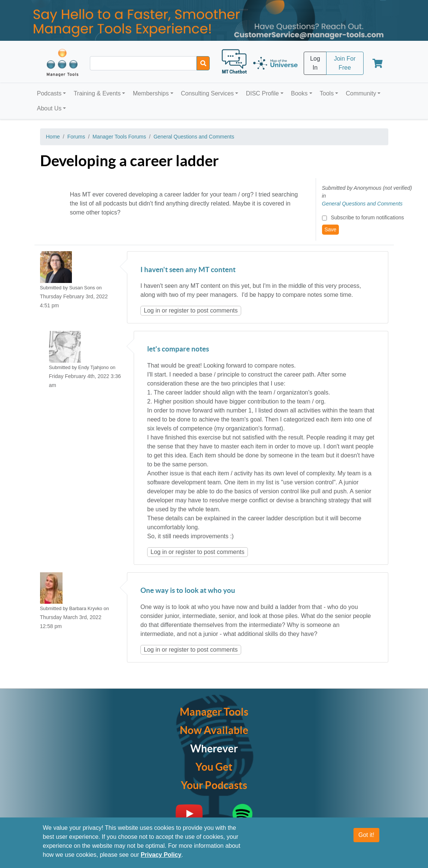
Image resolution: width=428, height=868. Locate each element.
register (179, 310)
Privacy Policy (161, 858)
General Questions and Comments (194, 137)
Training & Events (97, 93)
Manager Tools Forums (119, 137)
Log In (315, 63)
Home (53, 137)
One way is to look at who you (188, 591)
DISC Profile (262, 93)
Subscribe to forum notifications (367, 217)
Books (299, 93)
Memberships (151, 93)
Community (361, 93)
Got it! (366, 839)
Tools (327, 93)
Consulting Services (207, 93)
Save (331, 229)
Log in (152, 310)
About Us (49, 108)
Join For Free (345, 63)
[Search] (203, 63)
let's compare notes (178, 349)
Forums (76, 137)
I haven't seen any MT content (188, 270)
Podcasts (49, 93)
